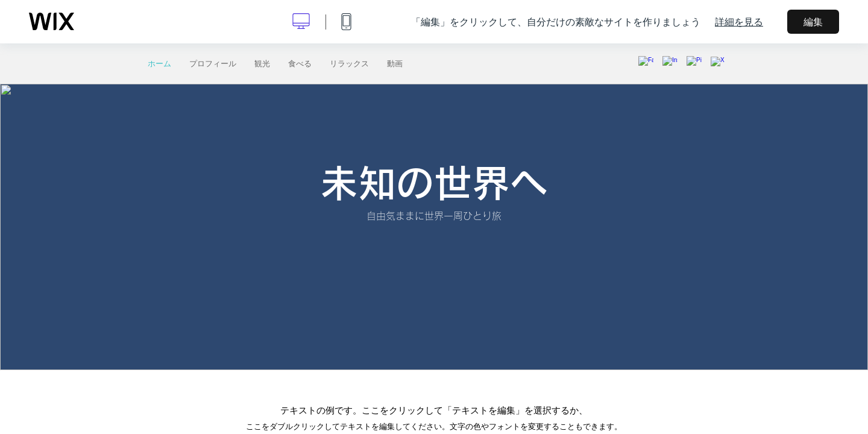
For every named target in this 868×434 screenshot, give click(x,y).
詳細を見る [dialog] (739, 22)
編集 (813, 22)
